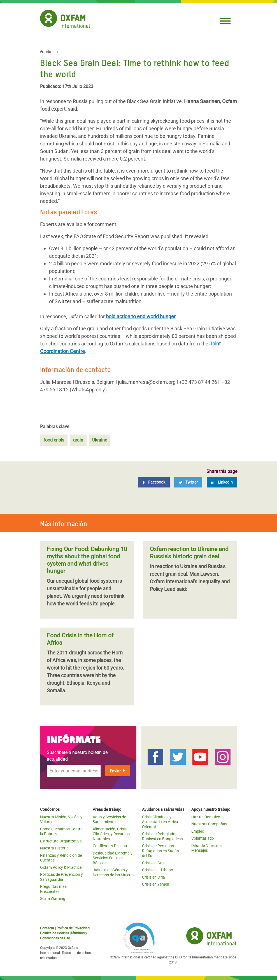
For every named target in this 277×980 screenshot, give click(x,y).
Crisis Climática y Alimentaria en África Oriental (160, 822)
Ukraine (100, 440)
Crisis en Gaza (154, 863)
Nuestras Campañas (209, 824)
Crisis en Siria (153, 877)
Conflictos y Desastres (112, 846)
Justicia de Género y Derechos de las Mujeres (114, 872)
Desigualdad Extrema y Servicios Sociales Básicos (113, 858)
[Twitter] (188, 482)
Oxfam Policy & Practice (61, 867)
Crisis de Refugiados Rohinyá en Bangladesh (162, 836)
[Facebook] (154, 482)
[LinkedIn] (222, 482)
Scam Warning (53, 898)
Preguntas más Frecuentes (53, 889)
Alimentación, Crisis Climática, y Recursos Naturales (111, 834)
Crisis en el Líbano (158, 870)
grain (78, 440)
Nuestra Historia (54, 848)
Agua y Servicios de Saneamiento (109, 819)
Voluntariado (203, 838)
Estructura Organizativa (61, 841)
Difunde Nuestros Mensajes (206, 848)
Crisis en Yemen (156, 884)
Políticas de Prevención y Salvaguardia (61, 877)
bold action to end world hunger (141, 316)
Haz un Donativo (206, 817)
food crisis (54, 440)
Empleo (198, 831)
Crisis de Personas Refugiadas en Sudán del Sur (160, 851)
